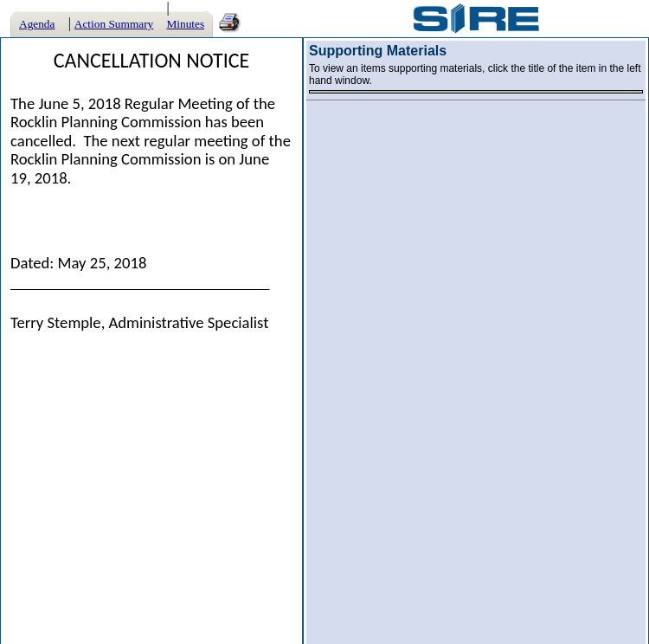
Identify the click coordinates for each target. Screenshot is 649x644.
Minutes (185, 24)
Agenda (37, 24)
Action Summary (114, 24)
